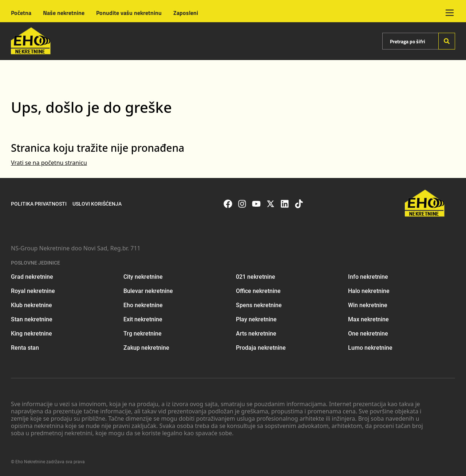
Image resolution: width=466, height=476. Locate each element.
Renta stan (25, 348)
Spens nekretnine (259, 305)
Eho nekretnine (143, 305)
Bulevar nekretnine (148, 291)
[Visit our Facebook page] (228, 204)
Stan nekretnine (32, 319)
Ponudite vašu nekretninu (129, 13)
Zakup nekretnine (146, 348)
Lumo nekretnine (370, 348)
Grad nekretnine (32, 277)
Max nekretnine (368, 319)
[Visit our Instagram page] (242, 204)
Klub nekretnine (31, 305)
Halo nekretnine (369, 291)
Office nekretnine (258, 291)
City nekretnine (143, 277)
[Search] (447, 41)
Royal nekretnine (33, 291)
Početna (21, 13)
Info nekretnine (368, 277)
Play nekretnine (256, 319)
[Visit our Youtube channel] (256, 204)
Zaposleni (186, 13)
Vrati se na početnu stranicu (49, 163)
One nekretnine (368, 334)
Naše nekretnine (64, 13)
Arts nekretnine (256, 334)
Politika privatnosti (39, 204)
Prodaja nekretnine (261, 348)
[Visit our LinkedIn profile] (285, 204)
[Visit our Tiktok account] (299, 204)
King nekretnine (31, 334)
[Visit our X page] (270, 204)
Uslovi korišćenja (97, 204)
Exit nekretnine (143, 319)
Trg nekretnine (143, 334)
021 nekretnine (256, 277)
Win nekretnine (368, 305)
